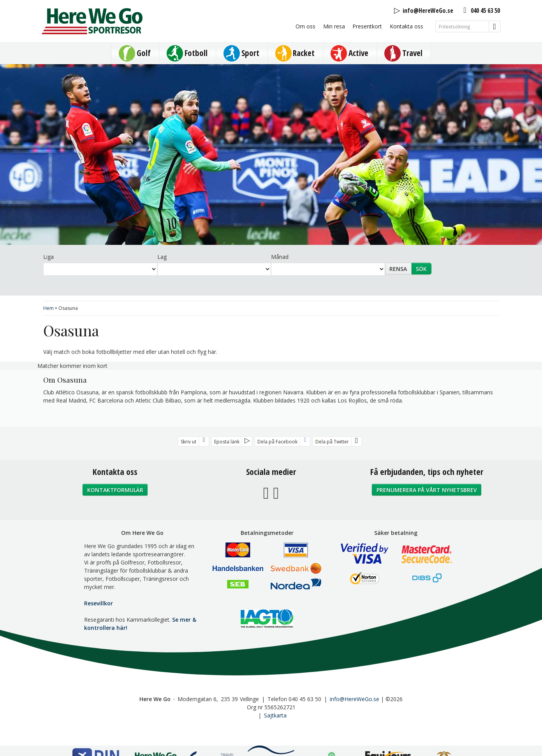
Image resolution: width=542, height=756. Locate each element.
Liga (48, 257)
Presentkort (367, 26)
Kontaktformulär (115, 490)
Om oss (305, 26)
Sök (421, 269)
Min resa (334, 26)
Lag (162, 257)
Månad (280, 257)
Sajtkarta (275, 715)
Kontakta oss (406, 26)
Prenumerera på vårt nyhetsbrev (427, 490)
